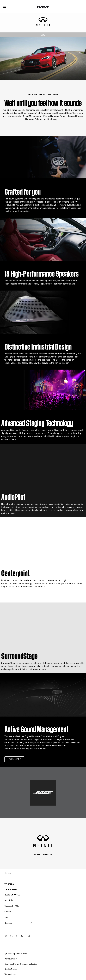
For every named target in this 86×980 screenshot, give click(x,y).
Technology (11, 890)
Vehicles (9, 884)
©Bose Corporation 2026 (16, 954)
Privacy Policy (11, 959)
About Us (9, 900)
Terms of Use (10, 974)
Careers (8, 912)
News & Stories (12, 895)
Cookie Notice (11, 969)
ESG (6, 917)
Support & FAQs (12, 906)
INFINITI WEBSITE (43, 855)
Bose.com (9, 923)
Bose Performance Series (30, 110)
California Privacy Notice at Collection (21, 964)
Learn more (14, 759)
